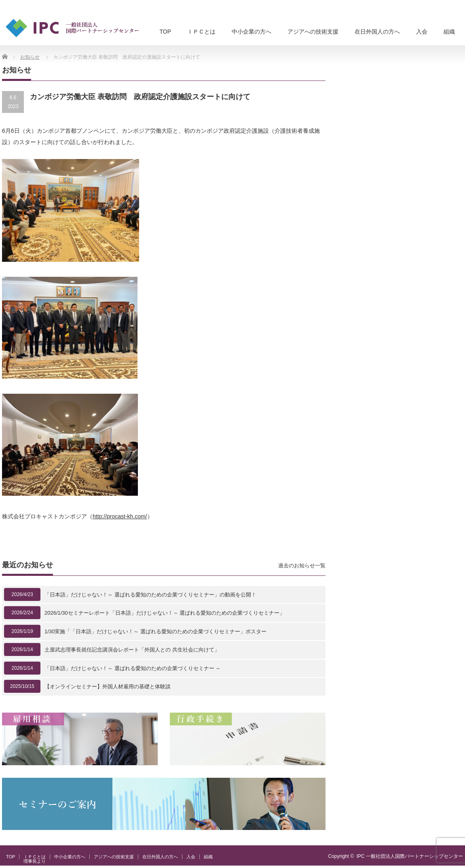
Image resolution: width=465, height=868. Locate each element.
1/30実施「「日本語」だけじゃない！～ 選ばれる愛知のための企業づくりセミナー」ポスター (155, 631)
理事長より (35, 861)
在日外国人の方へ (377, 32)
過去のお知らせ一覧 (302, 566)
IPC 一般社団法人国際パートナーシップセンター (410, 856)
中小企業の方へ (252, 32)
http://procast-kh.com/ (120, 516)
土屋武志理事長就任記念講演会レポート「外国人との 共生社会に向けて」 (132, 650)
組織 (449, 32)
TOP (165, 32)
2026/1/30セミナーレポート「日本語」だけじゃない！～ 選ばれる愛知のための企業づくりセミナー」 (165, 613)
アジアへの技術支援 (313, 32)
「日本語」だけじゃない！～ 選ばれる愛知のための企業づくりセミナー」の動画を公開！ (150, 595)
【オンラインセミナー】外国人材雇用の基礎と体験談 (108, 687)
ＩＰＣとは (201, 32)
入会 (422, 32)
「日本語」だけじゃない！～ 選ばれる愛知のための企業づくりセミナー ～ (133, 668)
